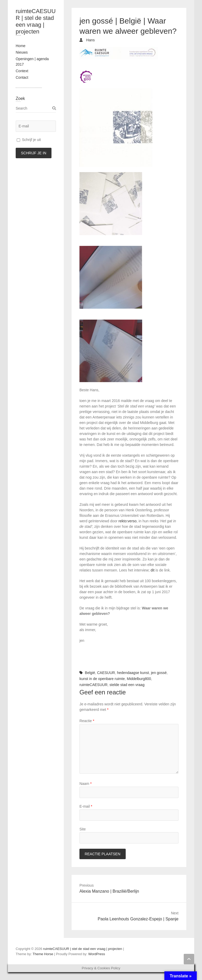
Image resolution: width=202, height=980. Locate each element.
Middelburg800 (139, 679)
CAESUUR (106, 673)
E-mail (86, 806)
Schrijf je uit (29, 140)
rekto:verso (127, 521)
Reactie (87, 721)
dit (152, 570)
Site (83, 829)
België (90, 673)
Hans (90, 40)
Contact (22, 77)
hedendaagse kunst (133, 673)
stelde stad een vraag (127, 685)
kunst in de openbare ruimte (102, 679)
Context (22, 71)
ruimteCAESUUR (93, 685)
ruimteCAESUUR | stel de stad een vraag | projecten (36, 21)
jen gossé (159, 673)
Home (21, 46)
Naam (86, 784)
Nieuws (22, 52)
